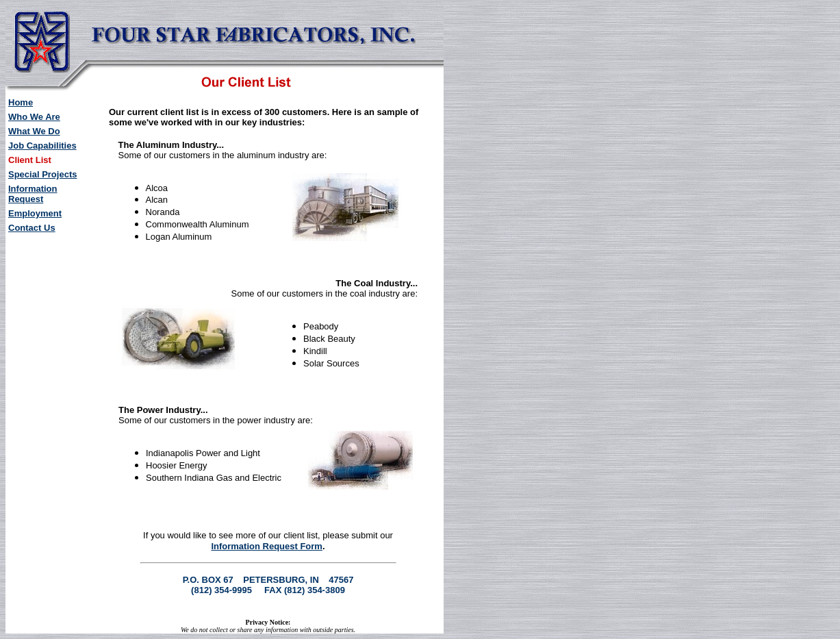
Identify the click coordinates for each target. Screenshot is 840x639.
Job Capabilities (42, 146)
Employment (35, 213)
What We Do (34, 131)
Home (21, 102)
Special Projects (42, 174)
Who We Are (34, 117)
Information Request (33, 194)
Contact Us (32, 228)
